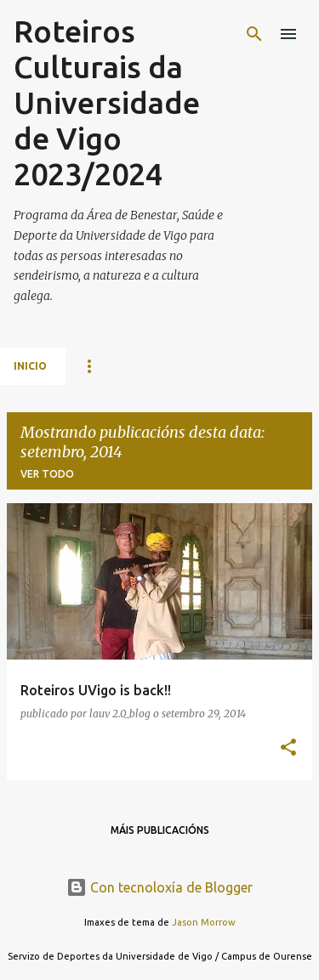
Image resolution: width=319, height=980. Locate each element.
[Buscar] (254, 34)
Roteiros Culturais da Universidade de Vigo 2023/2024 (107, 102)
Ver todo (47, 474)
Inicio (30, 366)
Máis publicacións (160, 830)
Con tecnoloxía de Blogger (159, 887)
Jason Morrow (204, 922)
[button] (288, 748)
